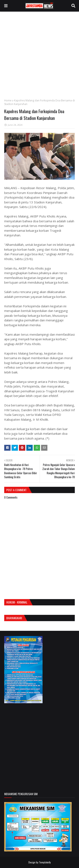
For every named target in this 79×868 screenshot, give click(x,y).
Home (8, 100)
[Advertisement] (39, 55)
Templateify (45, 862)
